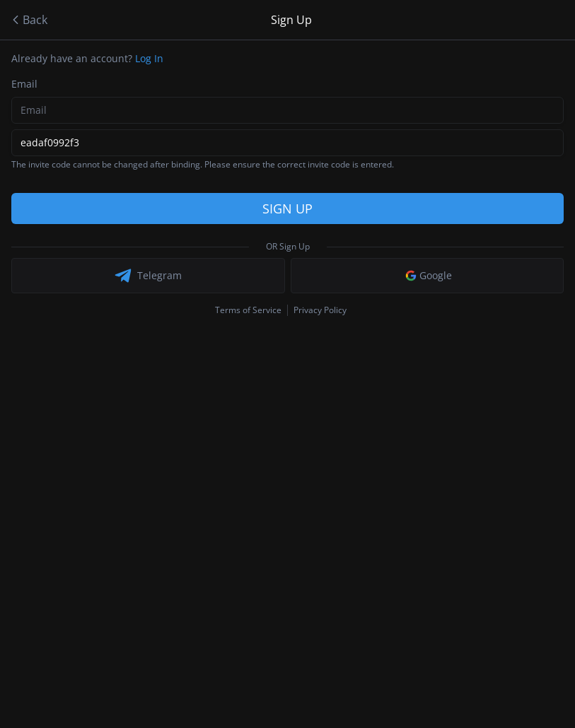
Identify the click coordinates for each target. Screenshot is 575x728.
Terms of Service (248, 310)
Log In (149, 58)
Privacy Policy (320, 310)
